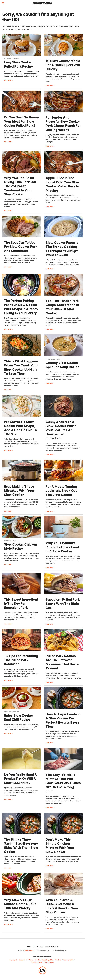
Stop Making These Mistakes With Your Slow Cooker (19, 491)
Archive (39, 947)
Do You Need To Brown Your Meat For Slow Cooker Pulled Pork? (21, 121)
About (30, 947)
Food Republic (48, 960)
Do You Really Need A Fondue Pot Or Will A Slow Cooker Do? (20, 779)
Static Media (29, 950)
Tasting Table (68, 960)
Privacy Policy (52, 947)
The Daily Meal (37, 962)
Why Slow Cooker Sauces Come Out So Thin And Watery (20, 904)
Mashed (58, 960)
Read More (8, 80)
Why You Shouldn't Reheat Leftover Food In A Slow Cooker (62, 547)
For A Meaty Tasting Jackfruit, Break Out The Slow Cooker (61, 491)
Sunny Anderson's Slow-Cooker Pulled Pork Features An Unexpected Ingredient (61, 430)
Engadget (13, 960)
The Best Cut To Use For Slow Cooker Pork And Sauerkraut (21, 247)
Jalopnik (22, 960)
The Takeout (49, 962)
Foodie (37, 960)
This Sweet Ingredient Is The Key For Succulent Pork (21, 604)
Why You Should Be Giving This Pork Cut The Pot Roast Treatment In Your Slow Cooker (20, 186)
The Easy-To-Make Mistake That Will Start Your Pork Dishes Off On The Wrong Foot (63, 783)
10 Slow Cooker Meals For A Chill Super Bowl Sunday (63, 65)
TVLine (30, 960)
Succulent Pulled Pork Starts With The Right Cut (63, 604)
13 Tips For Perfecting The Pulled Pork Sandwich (21, 660)
